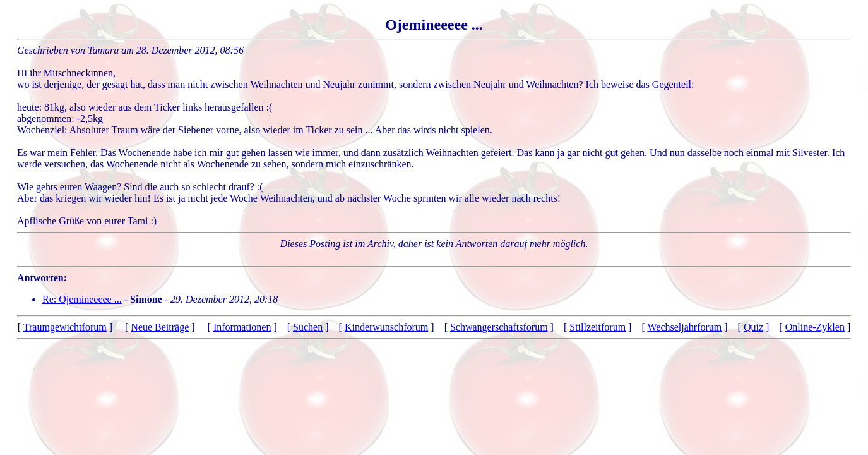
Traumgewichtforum (65, 327)
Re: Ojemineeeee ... (82, 299)
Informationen (242, 327)
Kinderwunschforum (386, 327)
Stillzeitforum (597, 327)
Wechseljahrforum (684, 327)
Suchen (308, 327)
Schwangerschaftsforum (499, 327)
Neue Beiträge (160, 327)
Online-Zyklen (815, 327)
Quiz (753, 327)
